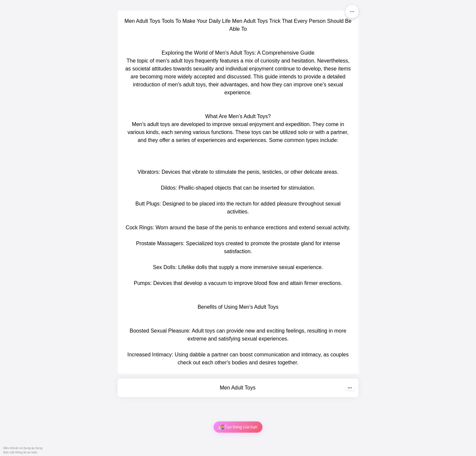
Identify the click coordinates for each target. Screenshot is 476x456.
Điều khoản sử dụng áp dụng (23, 448)
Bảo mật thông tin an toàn (20, 452)
